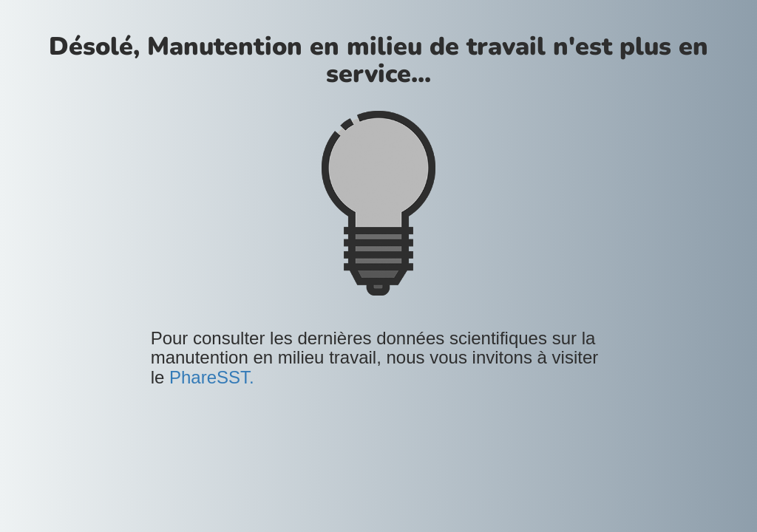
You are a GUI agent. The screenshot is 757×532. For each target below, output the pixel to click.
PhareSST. (212, 377)
